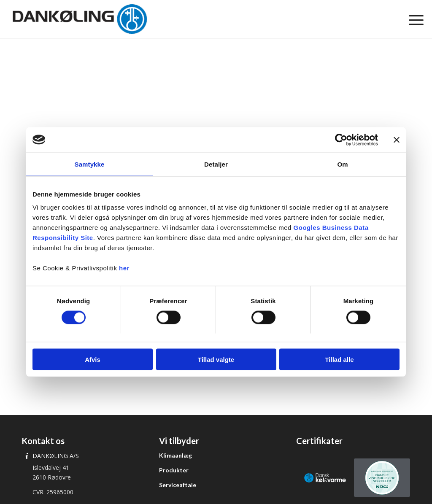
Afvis (93, 360)
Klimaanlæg (175, 455)
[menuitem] (413, 19)
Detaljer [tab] (216, 164)
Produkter (174, 470)
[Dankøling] (80, 19)
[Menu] (413, 19)
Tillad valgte (216, 360)
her (124, 268)
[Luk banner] (397, 140)
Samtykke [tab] (90, 164)
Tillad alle (339, 360)
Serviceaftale (178, 485)
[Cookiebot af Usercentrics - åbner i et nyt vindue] (341, 140)
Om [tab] (342, 164)
